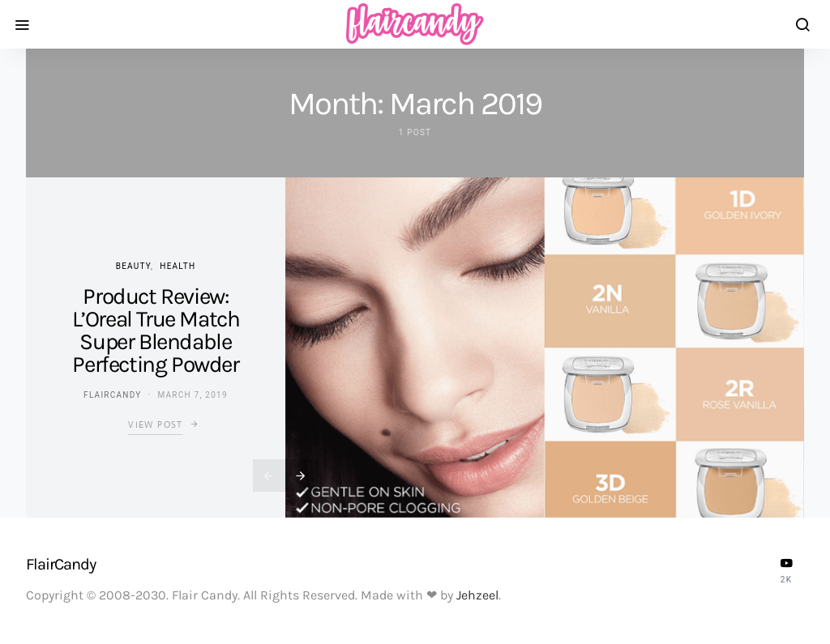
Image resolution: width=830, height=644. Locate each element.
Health (178, 266)
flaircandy (112, 395)
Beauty (133, 266)
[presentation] (269, 476)
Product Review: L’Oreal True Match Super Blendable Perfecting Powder (156, 330)
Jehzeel (477, 595)
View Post (155, 424)
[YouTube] (786, 570)
